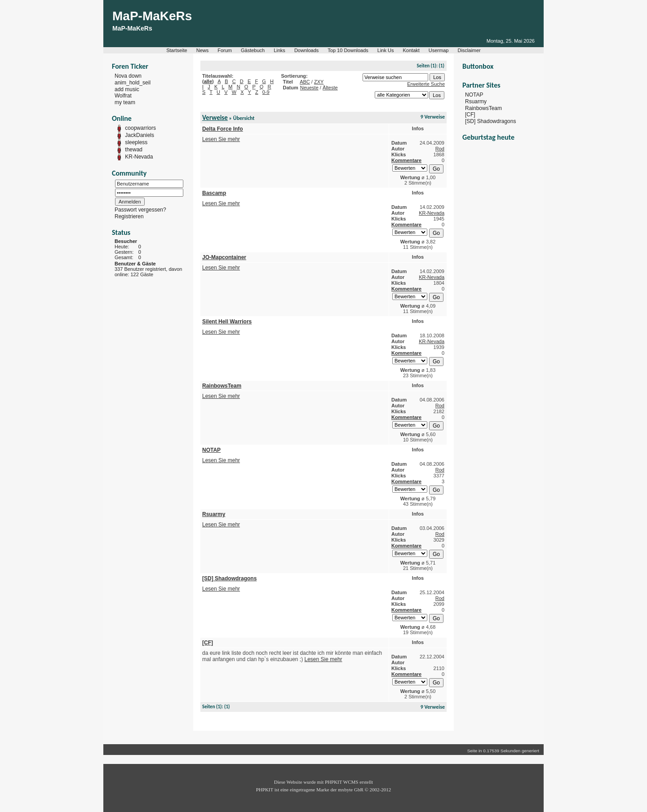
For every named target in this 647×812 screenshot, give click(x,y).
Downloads (306, 50)
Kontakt (411, 50)
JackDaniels (140, 135)
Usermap (439, 50)
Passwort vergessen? (140, 210)
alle (208, 81)
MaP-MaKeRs (152, 16)
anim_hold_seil (133, 83)
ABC (305, 82)
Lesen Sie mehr (221, 139)
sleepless (136, 142)
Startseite (177, 50)
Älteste (330, 88)
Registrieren (129, 216)
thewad (134, 150)
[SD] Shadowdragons (490, 121)
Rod (440, 149)
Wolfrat (123, 96)
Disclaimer (469, 50)
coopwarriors (140, 128)
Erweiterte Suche (426, 84)
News (203, 50)
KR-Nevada (139, 157)
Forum (225, 50)
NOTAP (474, 95)
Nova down (128, 76)
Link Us (386, 50)
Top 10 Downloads (348, 50)
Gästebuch (253, 50)
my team (125, 102)
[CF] (470, 115)
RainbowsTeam (483, 108)
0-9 (266, 92)
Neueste (309, 88)
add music (127, 89)
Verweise (215, 118)
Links (279, 50)
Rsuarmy (476, 101)
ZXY (319, 82)
